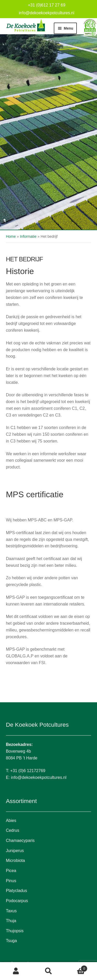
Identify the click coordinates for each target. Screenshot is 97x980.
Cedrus (13, 830)
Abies (11, 821)
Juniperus (15, 851)
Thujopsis (15, 931)
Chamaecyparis (20, 841)
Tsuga (12, 941)
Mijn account (16, 971)
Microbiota (16, 860)
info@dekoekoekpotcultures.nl (47, 13)
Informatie (28, 236)
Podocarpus (17, 901)
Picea (11, 871)
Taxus (11, 911)
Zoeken (48, 971)
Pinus (11, 881)
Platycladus (17, 891)
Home (11, 236)
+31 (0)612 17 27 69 (47, 5)
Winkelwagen (76, 968)
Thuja (11, 921)
